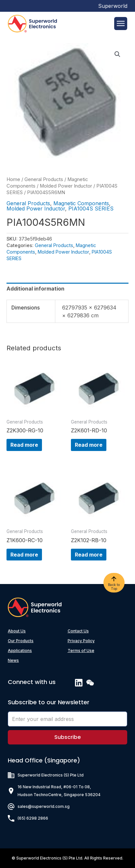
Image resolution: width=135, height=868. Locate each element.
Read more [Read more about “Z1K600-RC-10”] (24, 555)
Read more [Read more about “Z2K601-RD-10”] (89, 445)
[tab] (67, 289)
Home (13, 179)
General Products (44, 179)
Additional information (35, 289)
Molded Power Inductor (66, 186)
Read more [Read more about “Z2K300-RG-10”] (24, 445)
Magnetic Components (81, 203)
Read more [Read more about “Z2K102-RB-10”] (89, 555)
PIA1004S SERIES (91, 209)
